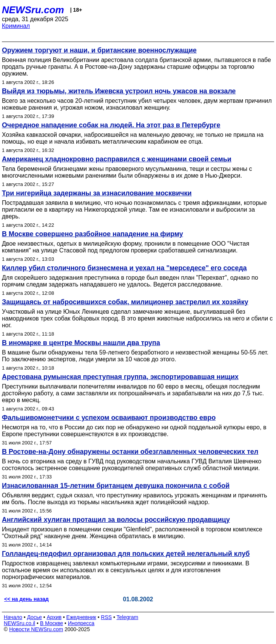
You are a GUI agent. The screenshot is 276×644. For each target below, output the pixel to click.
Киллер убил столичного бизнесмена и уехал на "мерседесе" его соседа (124, 268)
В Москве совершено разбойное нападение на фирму (93, 234)
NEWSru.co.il (19, 623)
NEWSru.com (33, 10)
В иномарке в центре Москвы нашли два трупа (81, 343)
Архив (54, 617)
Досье (34, 617)
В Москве (52, 623)
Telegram (128, 617)
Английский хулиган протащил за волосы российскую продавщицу (116, 520)
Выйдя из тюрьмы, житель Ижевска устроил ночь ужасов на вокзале (119, 91)
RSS (106, 617)
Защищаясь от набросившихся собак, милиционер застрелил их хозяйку (125, 302)
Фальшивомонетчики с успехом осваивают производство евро (109, 418)
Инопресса (81, 623)
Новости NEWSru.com (36, 629)
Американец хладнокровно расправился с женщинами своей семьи (117, 159)
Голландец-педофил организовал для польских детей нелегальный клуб (126, 554)
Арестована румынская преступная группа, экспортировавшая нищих (120, 377)
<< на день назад (26, 599)
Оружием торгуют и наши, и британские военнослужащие (99, 50)
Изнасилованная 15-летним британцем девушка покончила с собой (116, 486)
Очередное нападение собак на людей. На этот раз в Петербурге (111, 125)
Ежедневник (81, 617)
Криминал (16, 26)
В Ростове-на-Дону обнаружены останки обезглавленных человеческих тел (130, 452)
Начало (13, 617)
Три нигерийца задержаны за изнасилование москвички (97, 193)
